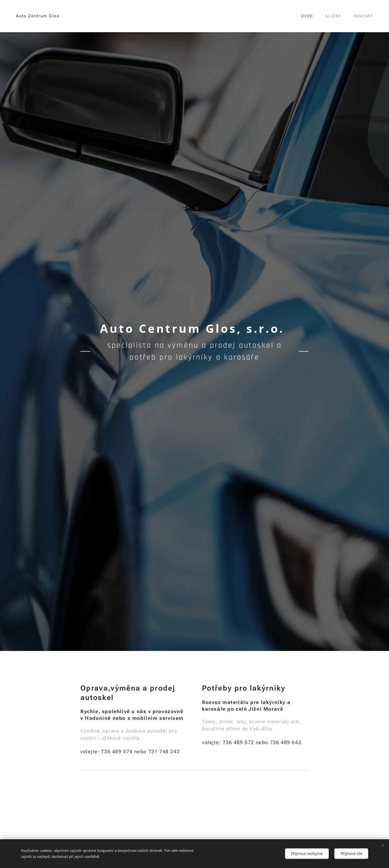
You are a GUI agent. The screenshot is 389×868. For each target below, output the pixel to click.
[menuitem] (309, 16)
